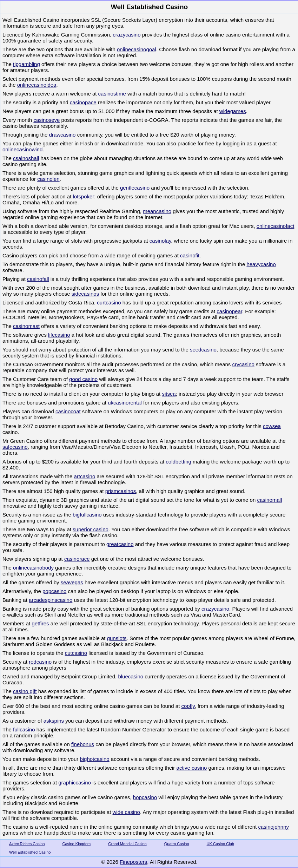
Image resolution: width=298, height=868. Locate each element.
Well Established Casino (30, 852)
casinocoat (68, 411)
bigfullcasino (87, 515)
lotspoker (83, 196)
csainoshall (26, 158)
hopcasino (145, 797)
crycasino (243, 364)
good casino (83, 379)
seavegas (72, 582)
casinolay (160, 241)
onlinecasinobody (33, 568)
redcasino (40, 662)
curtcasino (109, 303)
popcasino (54, 591)
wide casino (126, 812)
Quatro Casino (177, 844)
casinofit (190, 255)
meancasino (157, 211)
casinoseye (47, 120)
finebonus (83, 744)
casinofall (38, 279)
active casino (192, 768)
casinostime (112, 94)
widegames (233, 111)
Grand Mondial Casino (127, 844)
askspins (54, 721)
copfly (188, 706)
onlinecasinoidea (37, 85)
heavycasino (261, 264)
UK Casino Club (220, 844)
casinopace (83, 102)
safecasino (15, 447)
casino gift (25, 691)
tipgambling (27, 64)
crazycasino (127, 35)
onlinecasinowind (22, 149)
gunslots (117, 638)
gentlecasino (135, 188)
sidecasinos (85, 294)
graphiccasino (75, 782)
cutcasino (76, 653)
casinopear (229, 311)
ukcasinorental (125, 403)
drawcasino (62, 135)
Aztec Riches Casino (27, 844)
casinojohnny (273, 827)
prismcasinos (121, 491)
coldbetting (178, 462)
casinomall (269, 500)
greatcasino (120, 544)
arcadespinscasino (51, 600)
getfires (40, 623)
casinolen (48, 179)
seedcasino (203, 350)
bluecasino (131, 676)
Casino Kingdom (77, 844)
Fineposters (133, 862)
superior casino (91, 529)
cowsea (272, 426)
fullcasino (24, 729)
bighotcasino (94, 759)
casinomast (26, 326)
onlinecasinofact (276, 226)
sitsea (169, 394)
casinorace (77, 559)
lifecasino (59, 335)
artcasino (84, 476)
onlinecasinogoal (137, 49)
